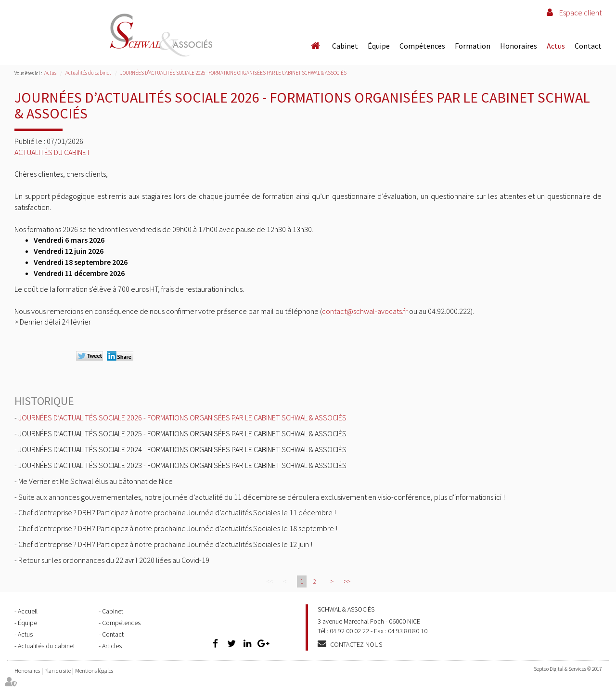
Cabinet (345, 46)
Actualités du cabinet (88, 73)
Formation (473, 46)
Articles (112, 646)
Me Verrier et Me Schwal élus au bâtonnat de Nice (96, 481)
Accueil (315, 46)
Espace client (580, 13)
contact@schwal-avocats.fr (365, 311)
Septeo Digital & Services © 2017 (568, 669)
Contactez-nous (356, 644)
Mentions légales (94, 671)
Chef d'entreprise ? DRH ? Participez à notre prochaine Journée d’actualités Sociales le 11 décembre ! (177, 512)
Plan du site (58, 671)
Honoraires (519, 46)
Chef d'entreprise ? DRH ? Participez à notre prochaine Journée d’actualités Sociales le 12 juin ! (165, 544)
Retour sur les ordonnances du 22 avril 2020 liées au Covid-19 (114, 560)
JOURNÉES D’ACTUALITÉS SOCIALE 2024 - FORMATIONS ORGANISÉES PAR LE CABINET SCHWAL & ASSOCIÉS (182, 449)
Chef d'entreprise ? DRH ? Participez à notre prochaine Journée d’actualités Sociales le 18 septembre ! (178, 528)
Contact (588, 46)
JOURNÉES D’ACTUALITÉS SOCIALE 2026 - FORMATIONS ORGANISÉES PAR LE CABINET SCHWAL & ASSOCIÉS (233, 73)
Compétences (422, 46)
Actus (556, 46)
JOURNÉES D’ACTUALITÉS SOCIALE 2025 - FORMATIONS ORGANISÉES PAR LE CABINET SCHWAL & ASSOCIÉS (182, 433)
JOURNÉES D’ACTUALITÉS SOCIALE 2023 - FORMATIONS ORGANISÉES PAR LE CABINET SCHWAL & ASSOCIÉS (182, 465)
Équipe (379, 46)
